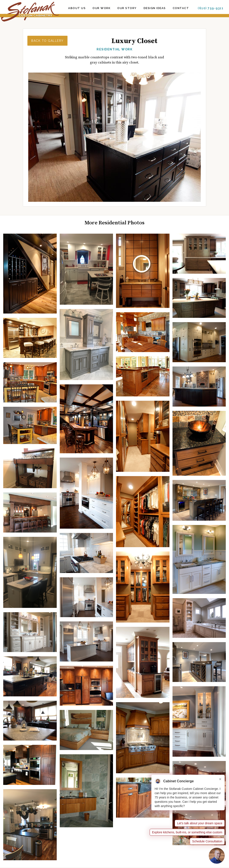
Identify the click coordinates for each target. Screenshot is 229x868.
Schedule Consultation (207, 841)
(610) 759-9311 (211, 8)
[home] (29, 12)
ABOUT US (77, 8)
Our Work (101, 8)
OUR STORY (127, 8)
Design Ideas (155, 8)
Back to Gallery (47, 41)
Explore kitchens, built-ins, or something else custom (187, 832)
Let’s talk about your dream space (200, 823)
